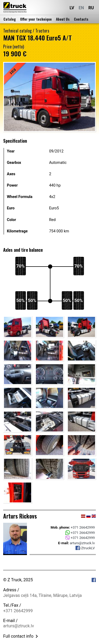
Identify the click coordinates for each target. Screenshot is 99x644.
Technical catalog (17, 31)
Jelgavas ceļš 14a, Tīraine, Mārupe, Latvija (43, 595)
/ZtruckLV (85, 548)
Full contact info (22, 636)
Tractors (42, 31)
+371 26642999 (83, 527)
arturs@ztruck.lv (82, 543)
